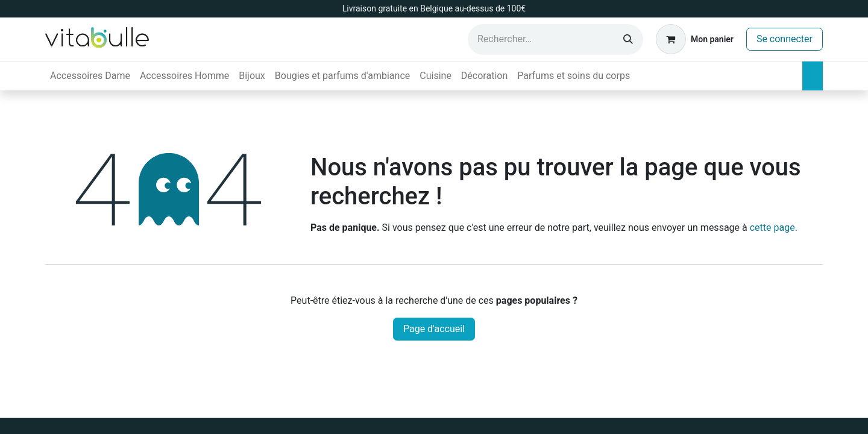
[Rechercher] (628, 39)
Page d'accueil (434, 329)
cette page (772, 228)
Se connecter (785, 39)
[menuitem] (90, 76)
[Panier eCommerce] (695, 39)
